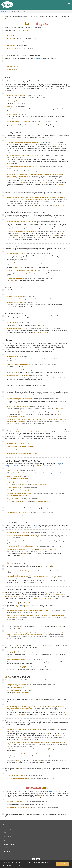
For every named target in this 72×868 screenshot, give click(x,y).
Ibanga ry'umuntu (9, 844)
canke (21, 606)
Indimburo (5, 12)
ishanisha (47, 466)
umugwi (6, 833)
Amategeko (7, 848)
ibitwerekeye (8, 829)
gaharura (52, 791)
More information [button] (15, 865)
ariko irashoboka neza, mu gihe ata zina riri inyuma (46, 473)
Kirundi (6, 825)
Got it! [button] (63, 864)
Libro (5, 840)
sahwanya (15, 466)
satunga (35, 526)
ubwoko (23, 80)
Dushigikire (7, 836)
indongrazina (38, 58)
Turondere (7, 852)
